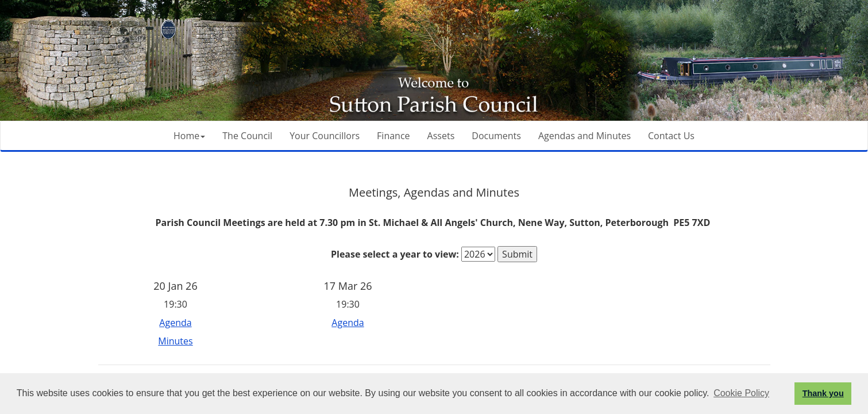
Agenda (175, 323)
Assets (441, 136)
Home (189, 136)
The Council (247, 136)
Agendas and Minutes (585, 136)
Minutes (175, 341)
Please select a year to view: (395, 254)
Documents (496, 136)
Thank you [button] (823, 393)
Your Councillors (325, 136)
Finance (393, 136)
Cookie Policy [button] (741, 393)
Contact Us (671, 136)
